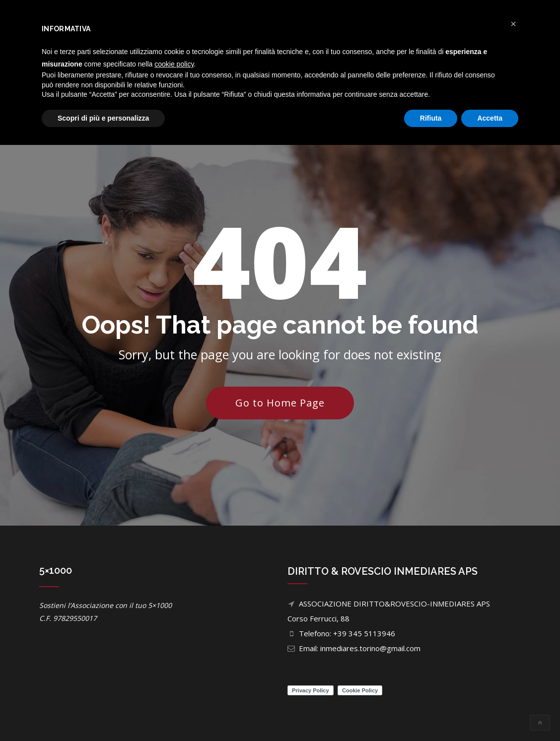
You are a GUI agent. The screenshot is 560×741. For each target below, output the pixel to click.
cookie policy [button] (174, 64)
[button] (513, 24)
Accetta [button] (490, 118)
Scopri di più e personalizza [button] (103, 118)
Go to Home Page (280, 403)
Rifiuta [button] (431, 118)
